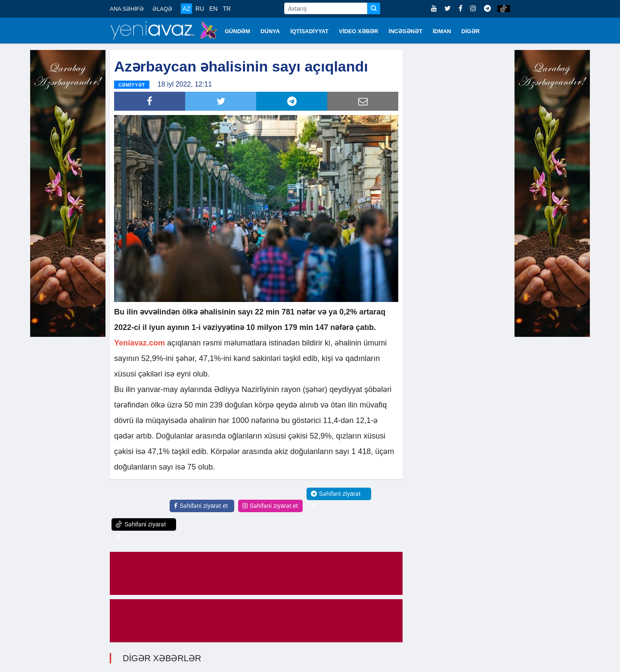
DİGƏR (471, 31)
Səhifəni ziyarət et (201, 506)
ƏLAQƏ (162, 9)
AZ (186, 9)
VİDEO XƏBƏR (359, 31)
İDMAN (442, 31)
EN (213, 9)
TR (227, 9)
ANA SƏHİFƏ (127, 9)
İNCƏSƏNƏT (406, 31)
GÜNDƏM (237, 31)
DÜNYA (270, 31)
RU (200, 9)
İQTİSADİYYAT (309, 31)
